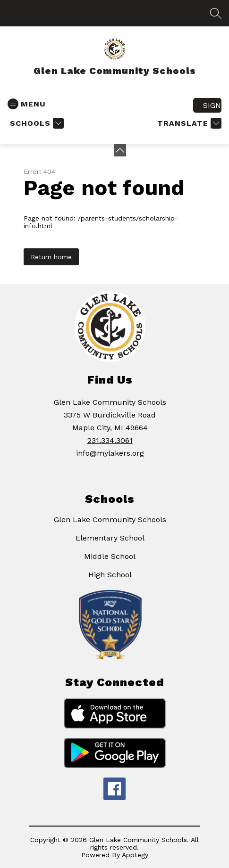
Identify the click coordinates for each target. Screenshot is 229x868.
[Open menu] (27, 104)
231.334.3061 (110, 440)
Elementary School (110, 538)
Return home (51, 257)
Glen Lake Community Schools (110, 520)
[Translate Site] (188, 123)
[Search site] (216, 13)
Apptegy (135, 855)
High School (110, 575)
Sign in (212, 105)
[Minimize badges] (120, 150)
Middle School (110, 556)
